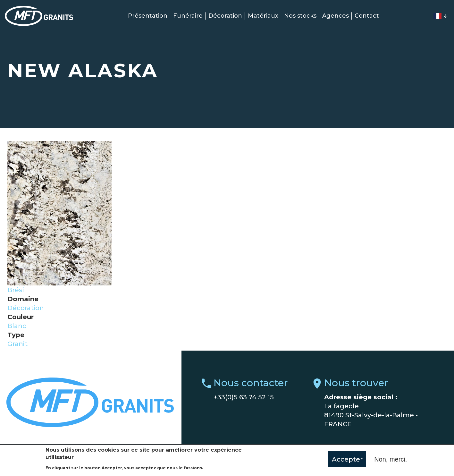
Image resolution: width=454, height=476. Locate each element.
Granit (17, 344)
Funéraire (188, 16)
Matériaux (263, 16)
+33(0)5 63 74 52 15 (244, 397)
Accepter (347, 461)
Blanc (17, 326)
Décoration (225, 16)
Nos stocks (300, 16)
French (437, 16)
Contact (367, 16)
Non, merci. (391, 461)
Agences (336, 16)
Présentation (148, 16)
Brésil (17, 290)
